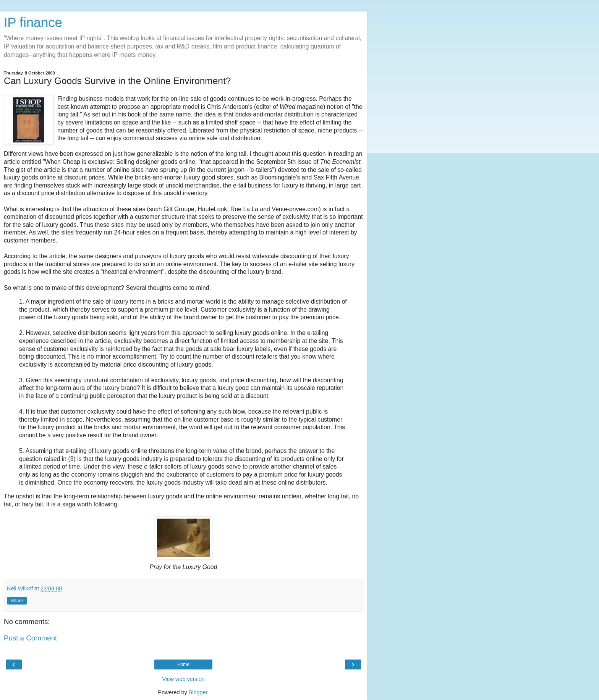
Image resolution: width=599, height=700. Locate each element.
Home (183, 664)
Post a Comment (30, 638)
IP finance (33, 23)
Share (17, 601)
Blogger (198, 692)
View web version (183, 679)
